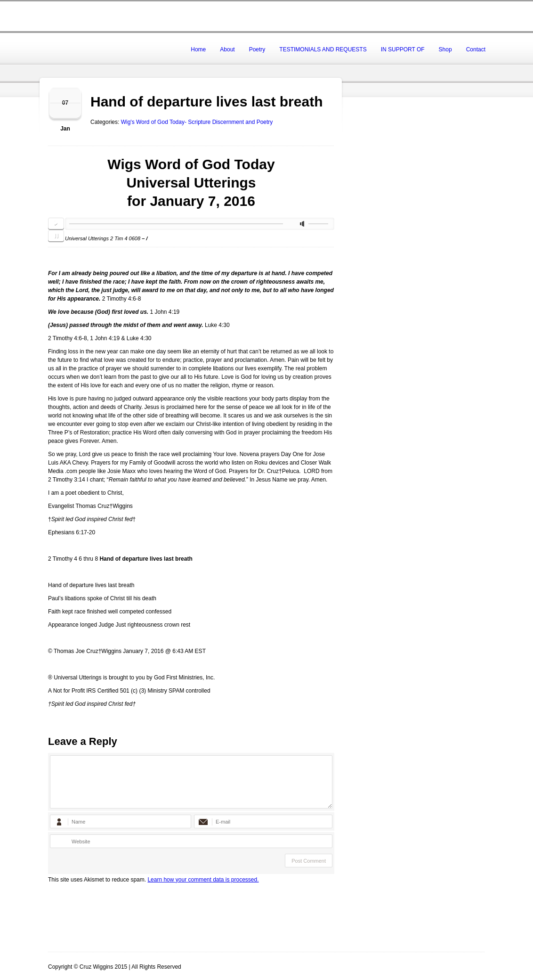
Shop (445, 49)
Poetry (257, 49)
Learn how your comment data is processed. (203, 880)
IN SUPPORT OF (403, 49)
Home (198, 49)
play (56, 224)
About (227, 49)
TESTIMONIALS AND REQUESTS (323, 49)
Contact (476, 49)
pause (56, 236)
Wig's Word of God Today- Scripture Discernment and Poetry (197, 122)
